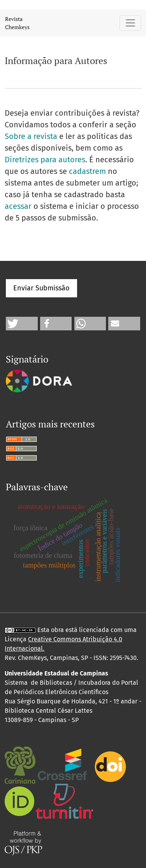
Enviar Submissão (41, 288)
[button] (22, 324)
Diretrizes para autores (45, 160)
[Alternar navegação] (130, 23)
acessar (18, 206)
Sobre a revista (31, 136)
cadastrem (87, 171)
